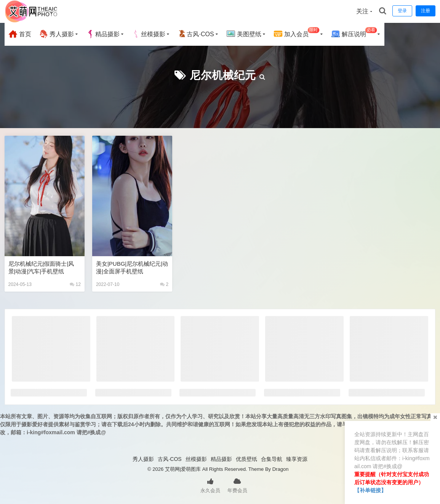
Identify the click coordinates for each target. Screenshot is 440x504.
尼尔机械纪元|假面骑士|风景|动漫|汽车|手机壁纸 (41, 267)
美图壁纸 (244, 34)
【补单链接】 (370, 490)
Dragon (281, 469)
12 (75, 284)
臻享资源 (297, 459)
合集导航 (272, 459)
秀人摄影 (56, 34)
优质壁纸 (246, 459)
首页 (20, 34)
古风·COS (196, 34)
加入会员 (297, 33)
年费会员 (237, 485)
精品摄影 (103, 34)
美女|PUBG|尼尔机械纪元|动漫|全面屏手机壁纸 (132, 267)
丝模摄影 (149, 34)
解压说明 (354, 33)
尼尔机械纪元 (223, 75)
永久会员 (210, 485)
